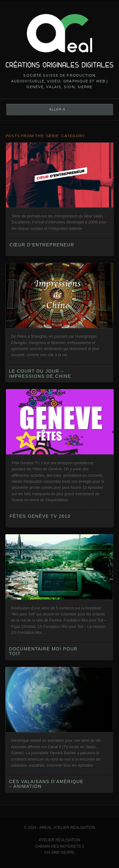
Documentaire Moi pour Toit (43, 651)
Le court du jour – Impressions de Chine (40, 373)
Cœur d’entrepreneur (42, 245)
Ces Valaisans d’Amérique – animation (46, 784)
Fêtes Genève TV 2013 (40, 516)
